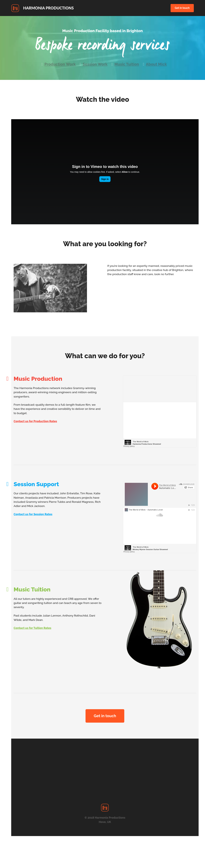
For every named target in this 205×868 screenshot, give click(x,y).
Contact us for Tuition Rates (32, 628)
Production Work (60, 64)
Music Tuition (127, 64)
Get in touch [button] (182, 8)
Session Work (95, 64)
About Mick (156, 64)
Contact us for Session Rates (33, 514)
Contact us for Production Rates (35, 421)
